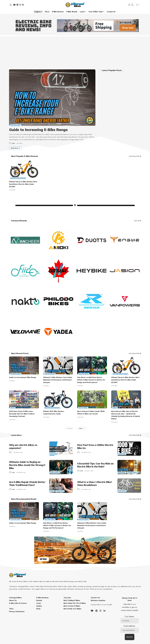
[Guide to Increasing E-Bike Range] (16, 148)
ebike (13, 143)
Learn (52, 491)
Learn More (16, 436)
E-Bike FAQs (54, 454)
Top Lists (67, 598)
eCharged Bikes (15, 598)
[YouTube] (14, 5)
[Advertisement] (75, 51)
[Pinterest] (17, 5)
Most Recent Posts (20, 353)
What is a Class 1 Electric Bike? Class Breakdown (95, 484)
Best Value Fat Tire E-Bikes (75, 604)
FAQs (38, 609)
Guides (39, 606)
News (13, 408)
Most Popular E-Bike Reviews (25, 156)
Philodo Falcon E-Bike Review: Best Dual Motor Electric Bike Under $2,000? (23, 184)
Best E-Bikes (83, 408)
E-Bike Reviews (42, 598)
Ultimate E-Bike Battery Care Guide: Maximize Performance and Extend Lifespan (58, 380)
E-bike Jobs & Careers (18, 604)
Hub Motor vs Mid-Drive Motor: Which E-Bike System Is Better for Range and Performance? (91, 380)
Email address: (130, 629)
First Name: (130, 620)
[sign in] (11, 5)
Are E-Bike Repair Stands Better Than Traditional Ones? (27, 484)
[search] (132, 5)
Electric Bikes (16, 125)
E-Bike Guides (55, 473)
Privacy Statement (17, 612)
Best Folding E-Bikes (72, 601)
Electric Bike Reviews (18, 178)
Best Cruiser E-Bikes (72, 606)
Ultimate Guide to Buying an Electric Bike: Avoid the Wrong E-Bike (27, 466)
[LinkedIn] (23, 5)
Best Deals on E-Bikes (72, 609)
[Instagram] (20, 5)
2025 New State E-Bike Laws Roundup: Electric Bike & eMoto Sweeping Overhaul (22, 414)
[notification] (129, 5)
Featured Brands (19, 221)
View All (137, 221)
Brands (39, 601)
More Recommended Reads (24, 499)
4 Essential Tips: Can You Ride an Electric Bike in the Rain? (95, 466)
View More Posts (134, 156)
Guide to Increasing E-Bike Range (38, 130)
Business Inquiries (98, 601)
